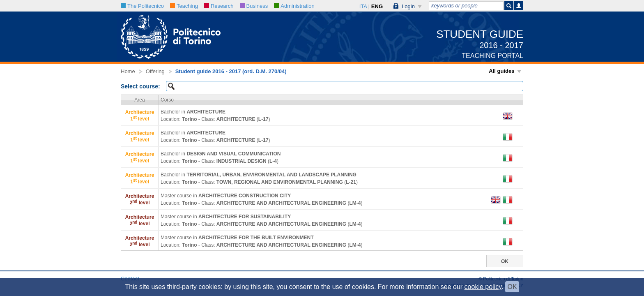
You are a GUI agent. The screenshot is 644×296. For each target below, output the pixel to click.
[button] (408, 6)
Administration (294, 6)
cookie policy (483, 287)
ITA (363, 6)
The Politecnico (142, 6)
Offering (155, 71)
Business (254, 6)
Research (219, 6)
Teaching (184, 6)
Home (128, 71)
